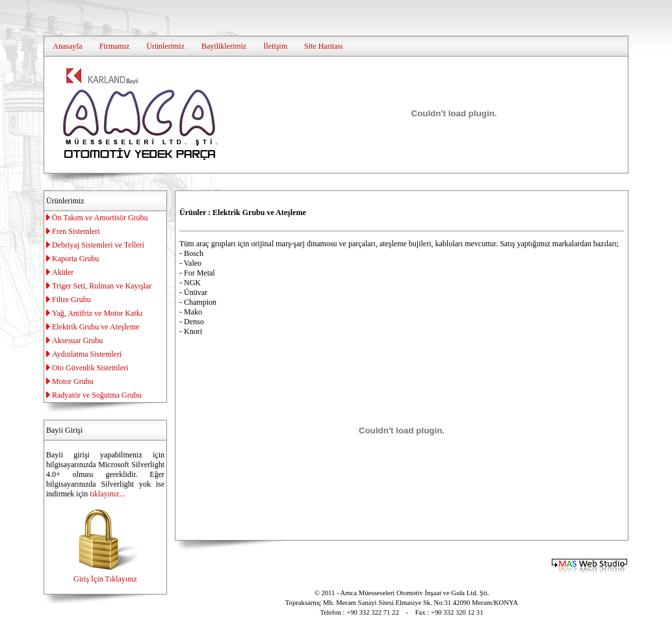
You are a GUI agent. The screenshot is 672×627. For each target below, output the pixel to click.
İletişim (275, 46)
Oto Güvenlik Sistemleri (90, 368)
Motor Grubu (73, 381)
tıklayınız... (107, 494)
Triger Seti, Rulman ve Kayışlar (102, 286)
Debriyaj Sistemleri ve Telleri (98, 245)
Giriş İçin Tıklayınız (105, 574)
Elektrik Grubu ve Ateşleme (96, 327)
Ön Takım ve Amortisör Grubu (100, 218)
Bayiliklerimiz (224, 46)
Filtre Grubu (71, 300)
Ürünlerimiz (165, 46)
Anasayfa (67, 46)
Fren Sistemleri (76, 231)
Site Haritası (324, 46)
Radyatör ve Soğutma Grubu (97, 395)
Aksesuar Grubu (77, 340)
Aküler (63, 272)
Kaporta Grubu (75, 259)
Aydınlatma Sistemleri (87, 354)
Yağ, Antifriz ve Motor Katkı (97, 313)
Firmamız (115, 46)
